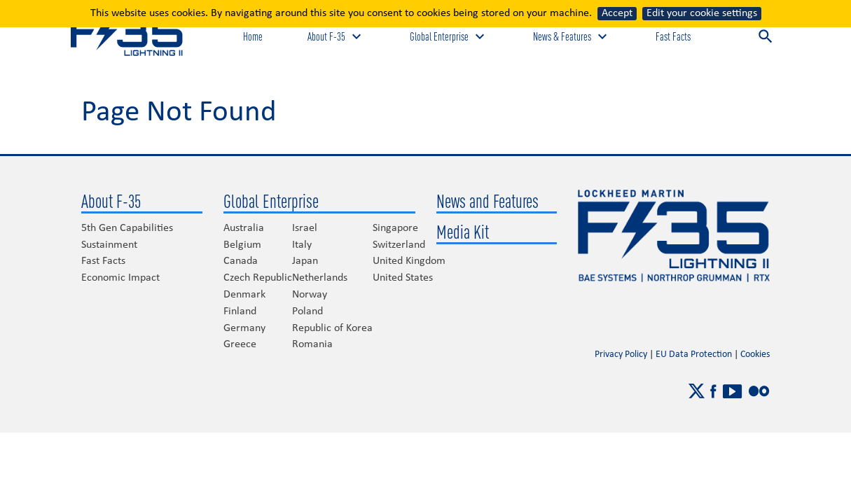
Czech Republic (258, 278)
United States (403, 278)
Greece (240, 344)
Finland (240, 311)
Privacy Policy (621, 355)
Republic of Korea (332, 328)
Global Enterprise (271, 201)
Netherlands (320, 278)
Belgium (242, 245)
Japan (305, 261)
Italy (302, 245)
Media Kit (463, 232)
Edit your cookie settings (702, 13)
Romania (312, 344)
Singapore (395, 228)
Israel (305, 228)
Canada (241, 261)
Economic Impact (120, 278)
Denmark (244, 295)
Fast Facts (673, 36)
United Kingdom (409, 261)
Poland (307, 311)
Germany (244, 328)
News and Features (487, 201)
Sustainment (109, 245)
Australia (244, 228)
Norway (310, 295)
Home (253, 36)
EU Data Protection (694, 355)
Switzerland (399, 245)
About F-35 (111, 201)
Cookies (755, 355)
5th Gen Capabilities (127, 228)
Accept (617, 13)
